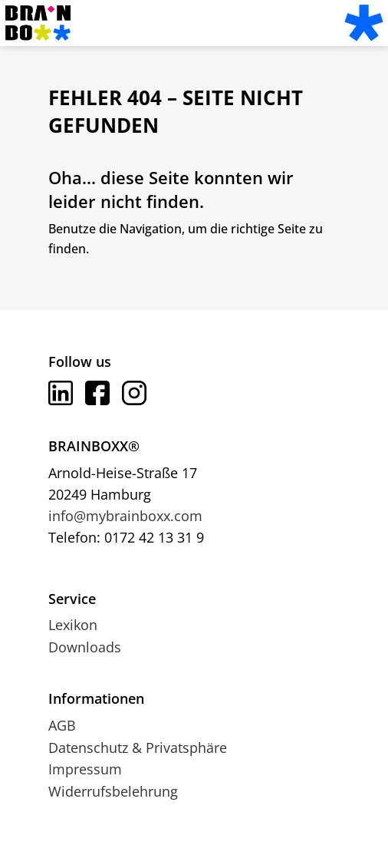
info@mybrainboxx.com (125, 516)
